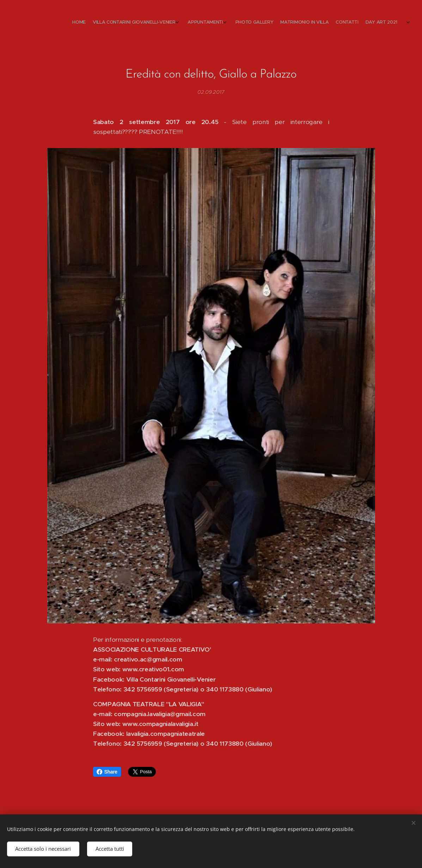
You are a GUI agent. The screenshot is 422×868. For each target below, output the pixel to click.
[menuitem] (351, 23)
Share (107, 772)
